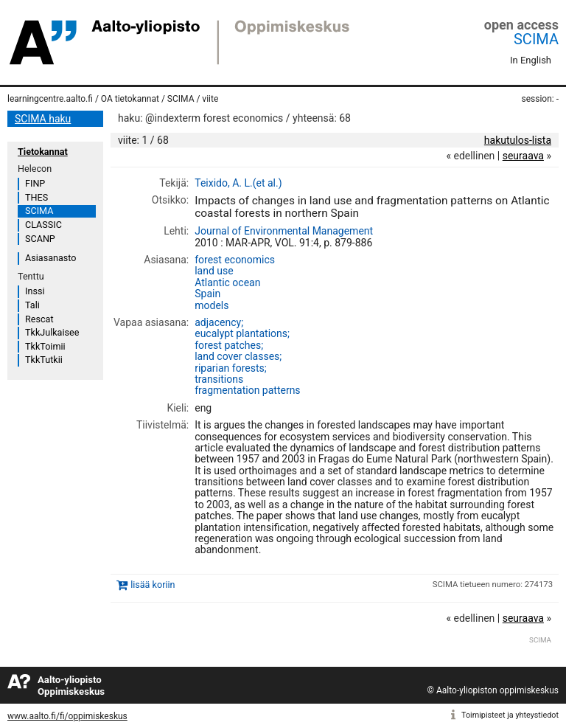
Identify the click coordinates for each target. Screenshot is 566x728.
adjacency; (219, 322)
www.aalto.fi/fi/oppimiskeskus (67, 716)
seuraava (523, 156)
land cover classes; (238, 356)
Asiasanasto (50, 258)
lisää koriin (153, 585)
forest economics (235, 260)
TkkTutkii (44, 360)
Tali (32, 305)
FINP (35, 183)
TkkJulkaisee (52, 332)
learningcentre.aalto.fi (50, 99)
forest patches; (229, 345)
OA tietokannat (130, 99)
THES (36, 197)
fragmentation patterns (247, 390)
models (212, 305)
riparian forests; (230, 368)
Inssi (35, 291)
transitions (219, 379)
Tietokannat (43, 152)
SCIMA (536, 39)
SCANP (40, 239)
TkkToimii (45, 346)
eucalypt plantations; (242, 333)
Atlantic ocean (227, 282)
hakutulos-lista (518, 140)
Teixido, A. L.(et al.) (238, 183)
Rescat (39, 319)
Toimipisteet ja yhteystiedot (510, 715)
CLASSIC (43, 225)
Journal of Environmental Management (284, 231)
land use (214, 271)
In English (531, 60)
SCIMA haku (43, 119)
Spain (207, 294)
